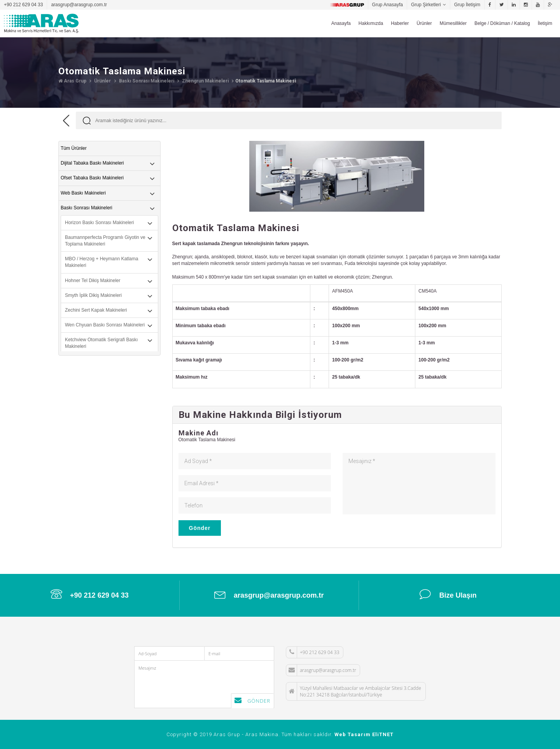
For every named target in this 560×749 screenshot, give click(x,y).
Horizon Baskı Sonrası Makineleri (99, 223)
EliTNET (383, 734)
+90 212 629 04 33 (23, 5)
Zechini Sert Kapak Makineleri (96, 310)
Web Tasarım (353, 734)
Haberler (400, 23)
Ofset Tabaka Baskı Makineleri (92, 178)
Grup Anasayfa (388, 5)
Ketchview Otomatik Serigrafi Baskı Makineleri (101, 343)
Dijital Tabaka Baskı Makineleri (92, 163)
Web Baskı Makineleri (83, 193)
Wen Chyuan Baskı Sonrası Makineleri (105, 325)
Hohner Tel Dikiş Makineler (93, 281)
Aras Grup (72, 81)
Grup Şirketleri (426, 5)
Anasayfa (341, 23)
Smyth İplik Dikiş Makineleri (93, 295)
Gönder (200, 528)
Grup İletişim (467, 5)
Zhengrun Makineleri (205, 81)
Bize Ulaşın (448, 594)
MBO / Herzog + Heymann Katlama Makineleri (101, 262)
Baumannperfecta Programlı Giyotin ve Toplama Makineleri (105, 241)
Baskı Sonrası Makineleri (146, 81)
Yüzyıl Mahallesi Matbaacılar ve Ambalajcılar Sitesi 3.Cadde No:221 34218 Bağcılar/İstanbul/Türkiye (354, 691)
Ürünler (424, 23)
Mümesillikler (453, 23)
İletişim (545, 23)
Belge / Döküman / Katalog (502, 23)
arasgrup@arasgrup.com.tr (79, 5)
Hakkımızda (371, 23)
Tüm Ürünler (74, 148)
